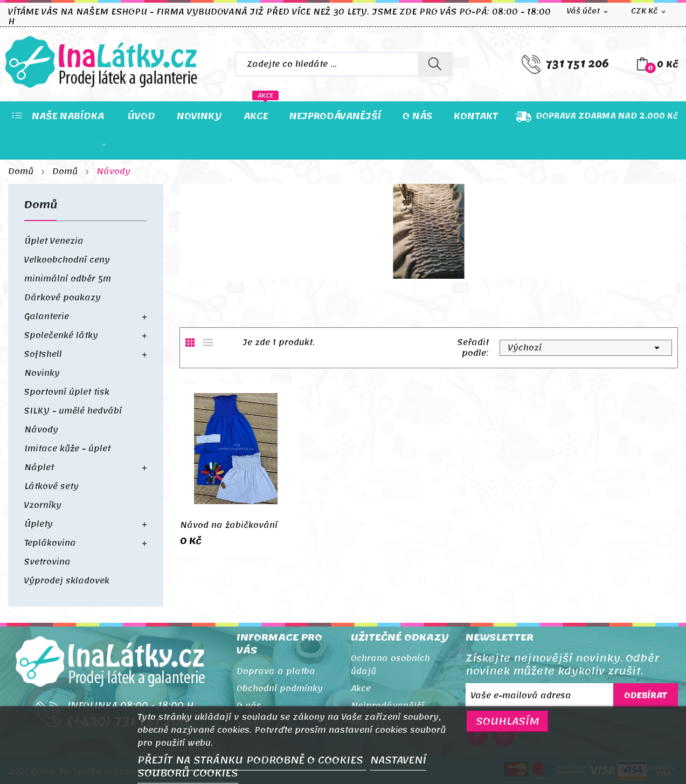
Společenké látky (61, 335)
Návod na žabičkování (229, 525)
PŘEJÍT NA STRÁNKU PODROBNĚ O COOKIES (252, 760)
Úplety (39, 524)
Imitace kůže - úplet (67, 449)
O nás (249, 706)
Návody (41, 430)
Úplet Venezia (54, 241)
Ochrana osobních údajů (390, 665)
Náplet (39, 467)
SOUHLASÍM (508, 721)
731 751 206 (577, 64)
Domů (41, 207)
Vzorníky (43, 505)
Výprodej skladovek (67, 581)
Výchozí (586, 348)
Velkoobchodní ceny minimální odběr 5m (68, 269)
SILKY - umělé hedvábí (73, 411)
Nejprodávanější (387, 706)
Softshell (43, 354)
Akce (361, 689)
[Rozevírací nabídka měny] (649, 12)
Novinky (42, 373)
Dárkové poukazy (63, 298)
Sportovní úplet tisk (67, 392)
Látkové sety (51, 486)
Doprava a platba (276, 671)
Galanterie (47, 317)
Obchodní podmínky (280, 689)
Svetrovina (47, 562)
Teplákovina (50, 543)
